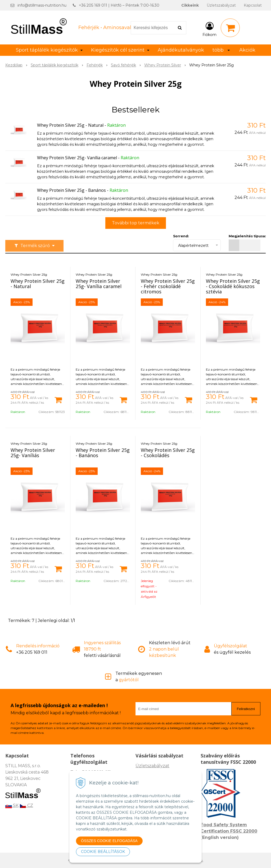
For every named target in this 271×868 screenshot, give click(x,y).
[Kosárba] (58, 399)
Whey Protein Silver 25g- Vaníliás (33, 453)
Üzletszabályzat (221, 5)
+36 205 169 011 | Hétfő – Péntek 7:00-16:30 (119, 5)
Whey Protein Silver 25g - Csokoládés (168, 453)
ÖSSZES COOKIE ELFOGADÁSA (109, 841)
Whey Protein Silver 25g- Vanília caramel (77, 158)
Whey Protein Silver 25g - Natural (70, 125)
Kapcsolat (253, 5)
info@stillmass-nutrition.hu (42, 5)
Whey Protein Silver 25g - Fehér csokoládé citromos (168, 286)
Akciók (247, 50)
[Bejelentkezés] (209, 29)
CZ (26, 805)
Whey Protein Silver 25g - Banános (71, 190)
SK (12, 805)
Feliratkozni (246, 709)
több (221, 50)
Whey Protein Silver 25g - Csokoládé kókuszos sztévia (233, 286)
